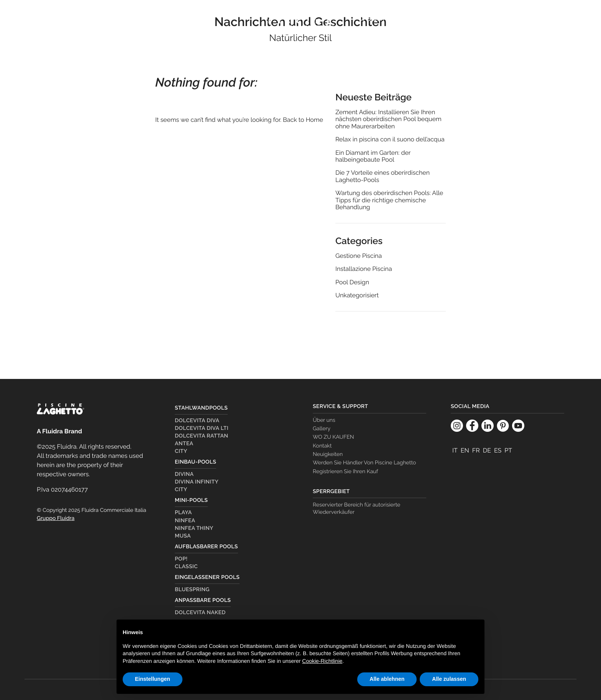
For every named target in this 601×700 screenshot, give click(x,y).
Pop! (181, 559)
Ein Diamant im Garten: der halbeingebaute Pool (373, 156)
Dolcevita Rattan (201, 436)
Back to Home (303, 120)
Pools (80, 29)
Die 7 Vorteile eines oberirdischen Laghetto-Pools (383, 176)
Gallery (322, 429)
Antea (184, 444)
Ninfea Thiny (194, 528)
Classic (186, 567)
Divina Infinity (197, 482)
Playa (183, 513)
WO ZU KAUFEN (523, 19)
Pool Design (352, 282)
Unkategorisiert (357, 295)
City (181, 451)
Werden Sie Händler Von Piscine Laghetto (364, 463)
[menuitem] (366, 37)
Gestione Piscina (359, 256)
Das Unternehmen (389, 19)
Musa (183, 536)
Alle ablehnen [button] (387, 679)
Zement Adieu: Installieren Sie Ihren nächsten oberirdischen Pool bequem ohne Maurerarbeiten (388, 119)
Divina (184, 474)
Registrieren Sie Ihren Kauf (345, 472)
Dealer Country (460, 19)
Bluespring (192, 590)
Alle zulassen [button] (449, 679)
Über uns (324, 420)
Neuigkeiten (328, 454)
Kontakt (322, 446)
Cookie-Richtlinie (322, 661)
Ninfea (185, 521)
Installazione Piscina (364, 269)
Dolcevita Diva (197, 421)
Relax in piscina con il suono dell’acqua (390, 139)
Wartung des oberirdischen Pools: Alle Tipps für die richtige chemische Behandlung (389, 200)
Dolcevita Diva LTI (202, 428)
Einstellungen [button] (153, 679)
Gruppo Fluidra (56, 518)
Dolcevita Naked (200, 613)
